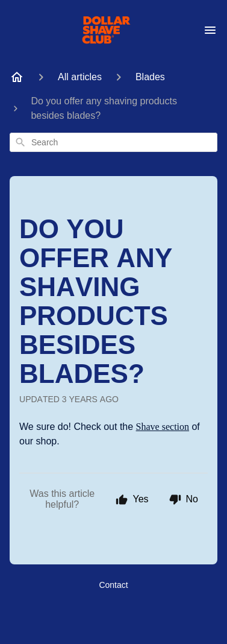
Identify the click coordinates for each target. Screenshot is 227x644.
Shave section (163, 427)
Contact (113, 585)
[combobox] (113, 142)
